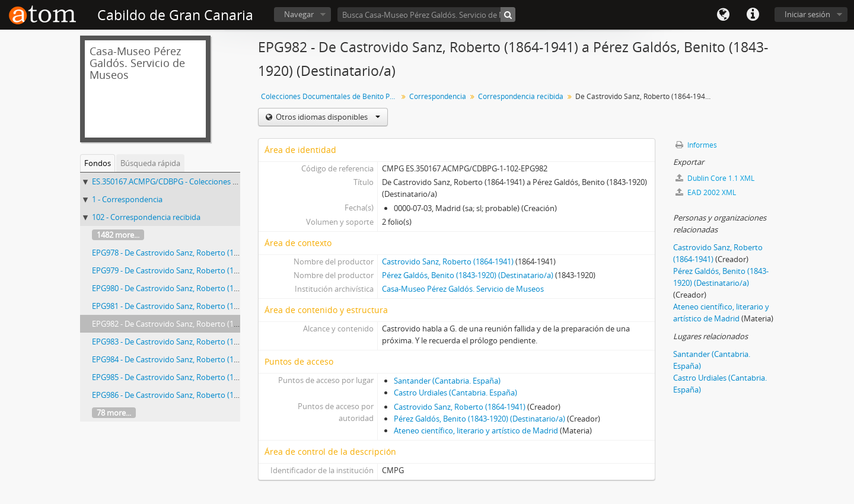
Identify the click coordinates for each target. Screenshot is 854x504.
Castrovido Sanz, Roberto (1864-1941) (448, 261)
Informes (696, 145)
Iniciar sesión (807, 14)
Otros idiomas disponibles (327, 117)
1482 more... (118, 235)
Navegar (299, 14)
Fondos (98, 163)
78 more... (114, 413)
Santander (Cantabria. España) (447, 381)
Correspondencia (438, 96)
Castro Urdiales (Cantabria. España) (455, 393)
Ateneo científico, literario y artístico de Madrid (476, 430)
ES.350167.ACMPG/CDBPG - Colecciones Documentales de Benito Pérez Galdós (229, 181)
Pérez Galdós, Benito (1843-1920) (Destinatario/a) (468, 275)
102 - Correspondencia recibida (146, 217)
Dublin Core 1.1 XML (715, 178)
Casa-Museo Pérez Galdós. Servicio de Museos (463, 289)
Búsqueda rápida (150, 163)
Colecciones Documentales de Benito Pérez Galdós (331, 96)
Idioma (723, 15)
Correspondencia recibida (521, 96)
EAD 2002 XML (706, 192)
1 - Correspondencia (127, 199)
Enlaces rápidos (753, 15)
